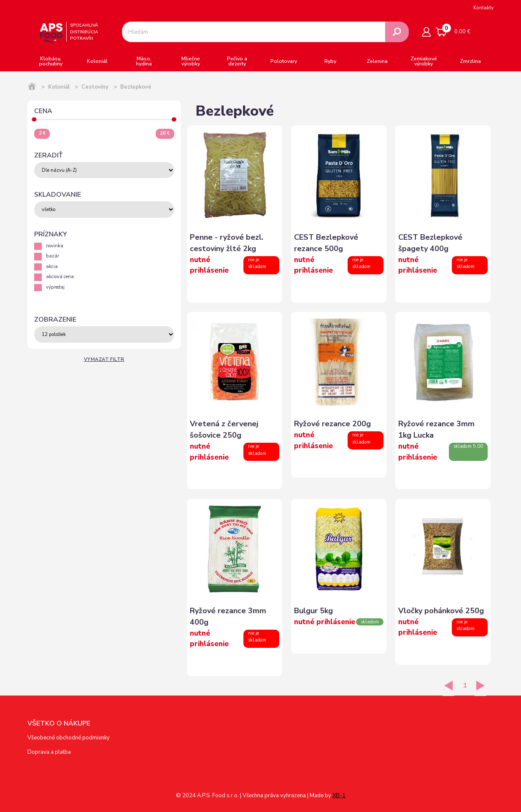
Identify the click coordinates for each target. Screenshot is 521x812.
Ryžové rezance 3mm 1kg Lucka (436, 429)
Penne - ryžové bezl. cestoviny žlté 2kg (227, 243)
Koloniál (97, 61)
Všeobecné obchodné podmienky (69, 738)
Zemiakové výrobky (424, 61)
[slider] (34, 120)
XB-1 (339, 796)
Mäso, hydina (144, 61)
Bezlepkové (136, 87)
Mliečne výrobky (191, 61)
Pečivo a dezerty (237, 61)
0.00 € (453, 30)
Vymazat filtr (104, 359)
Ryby (330, 61)
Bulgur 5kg (313, 611)
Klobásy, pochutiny (51, 61)
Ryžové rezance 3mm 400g (228, 616)
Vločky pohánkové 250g (441, 611)
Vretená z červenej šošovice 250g (224, 429)
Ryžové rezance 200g (332, 424)
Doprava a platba (49, 752)
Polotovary (284, 61)
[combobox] (254, 32)
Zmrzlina (470, 61)
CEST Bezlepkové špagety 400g (430, 243)
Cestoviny (95, 87)
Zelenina (377, 61)
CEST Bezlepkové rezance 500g (326, 243)
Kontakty (483, 8)
